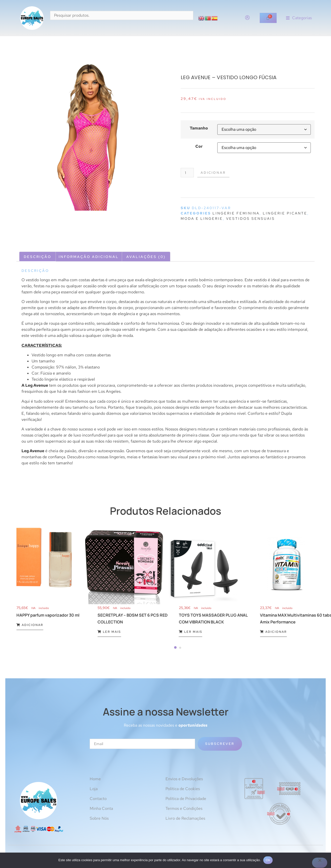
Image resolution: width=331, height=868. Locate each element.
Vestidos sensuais (251, 219)
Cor (199, 146)
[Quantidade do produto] (188, 173)
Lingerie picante (285, 214)
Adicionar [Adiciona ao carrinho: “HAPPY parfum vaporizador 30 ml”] (30, 625)
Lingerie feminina (236, 214)
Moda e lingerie (202, 219)
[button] (299, 18)
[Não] (320, 863)
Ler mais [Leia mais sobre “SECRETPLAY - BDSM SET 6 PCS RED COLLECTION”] (109, 632)
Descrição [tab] (38, 257)
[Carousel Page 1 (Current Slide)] (175, 648)
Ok (268, 860)
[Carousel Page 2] (180, 648)
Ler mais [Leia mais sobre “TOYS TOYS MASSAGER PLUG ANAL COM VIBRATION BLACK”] (191, 632)
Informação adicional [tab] (89, 257)
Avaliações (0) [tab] (146, 257)
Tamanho (199, 128)
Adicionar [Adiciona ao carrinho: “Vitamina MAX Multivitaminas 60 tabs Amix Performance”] (273, 632)
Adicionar (216, 173)
